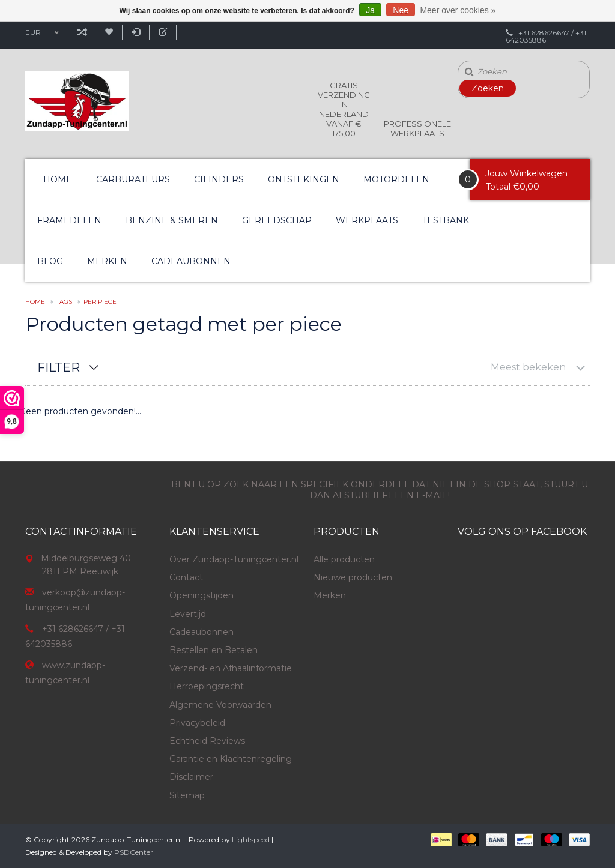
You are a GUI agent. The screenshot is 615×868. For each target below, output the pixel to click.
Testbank (446, 220)
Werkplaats (367, 220)
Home (58, 179)
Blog (50, 261)
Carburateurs (133, 179)
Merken (107, 261)
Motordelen (396, 179)
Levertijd (188, 614)
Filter (59, 367)
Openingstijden (201, 595)
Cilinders (219, 179)
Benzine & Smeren (172, 220)
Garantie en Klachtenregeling (231, 759)
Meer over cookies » (458, 10)
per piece (100, 302)
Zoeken (488, 88)
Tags (64, 302)
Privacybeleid (197, 723)
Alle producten (344, 559)
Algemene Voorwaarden (220, 705)
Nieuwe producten (353, 577)
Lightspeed (251, 839)
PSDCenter (134, 852)
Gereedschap (277, 220)
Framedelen (69, 220)
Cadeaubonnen (191, 261)
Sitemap (187, 795)
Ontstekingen (304, 179)
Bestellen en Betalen (214, 650)
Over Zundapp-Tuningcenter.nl (234, 559)
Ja (370, 10)
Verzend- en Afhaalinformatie (231, 668)
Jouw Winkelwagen (526, 173)
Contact (186, 577)
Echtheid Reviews (207, 741)
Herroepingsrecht (207, 686)
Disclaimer (191, 777)
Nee (401, 10)
